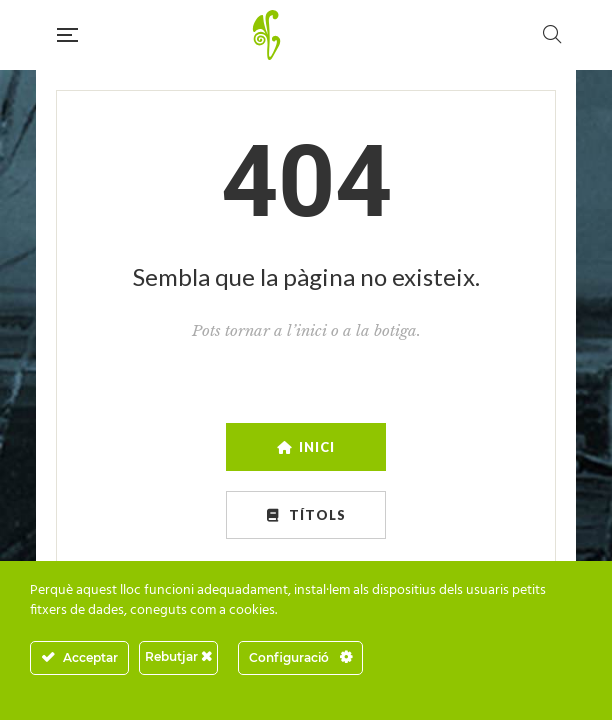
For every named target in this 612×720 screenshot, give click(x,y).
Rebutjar (178, 656)
